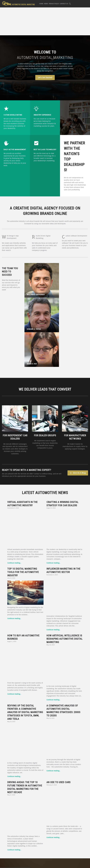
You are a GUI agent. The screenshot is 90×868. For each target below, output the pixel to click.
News (46, 4)
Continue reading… (14, 453)
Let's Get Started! (45, 77)
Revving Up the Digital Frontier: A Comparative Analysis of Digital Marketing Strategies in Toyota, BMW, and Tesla (25, 579)
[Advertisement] (45, 22)
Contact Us (64, 4)
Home (41, 4)
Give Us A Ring (78, 397)
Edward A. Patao (55, 281)
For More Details (45, 803)
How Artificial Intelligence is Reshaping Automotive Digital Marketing (64, 518)
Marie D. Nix (74, 281)
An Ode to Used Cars (58, 637)
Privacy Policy (54, 4)
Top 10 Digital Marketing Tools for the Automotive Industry (23, 462)
